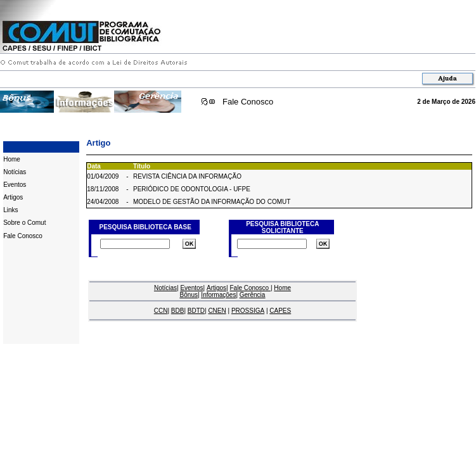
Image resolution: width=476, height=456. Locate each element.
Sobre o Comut (24, 223)
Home (12, 159)
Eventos (15, 185)
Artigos (13, 197)
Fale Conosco (248, 102)
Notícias (15, 172)
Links (10, 210)
